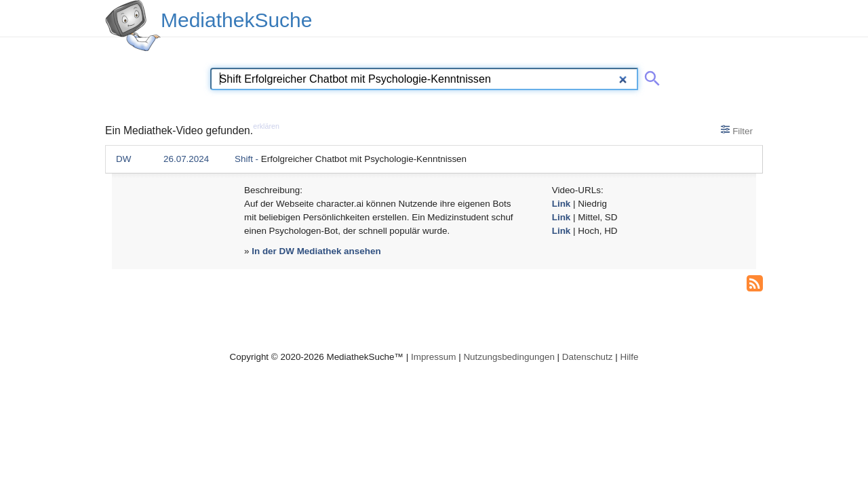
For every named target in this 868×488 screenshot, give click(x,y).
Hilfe (630, 357)
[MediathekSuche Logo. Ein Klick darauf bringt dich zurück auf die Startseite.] (133, 26)
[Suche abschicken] (650, 76)
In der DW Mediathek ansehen (316, 251)
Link (561, 204)
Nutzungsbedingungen (509, 357)
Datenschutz (588, 357)
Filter (737, 130)
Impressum (433, 357)
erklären (266, 126)
